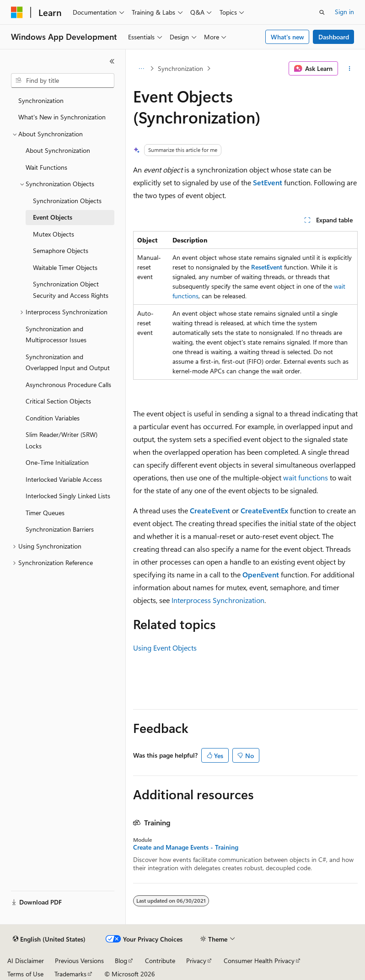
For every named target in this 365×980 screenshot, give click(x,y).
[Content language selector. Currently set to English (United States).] (49, 939)
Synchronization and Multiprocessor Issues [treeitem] (56, 334)
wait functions (306, 477)
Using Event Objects (165, 648)
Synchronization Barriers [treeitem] (60, 529)
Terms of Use (25, 974)
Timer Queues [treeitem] (45, 513)
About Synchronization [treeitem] (58, 150)
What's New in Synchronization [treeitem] (62, 117)
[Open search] (322, 12)
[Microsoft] (17, 12)
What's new (287, 37)
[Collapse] (112, 61)
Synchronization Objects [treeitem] (67, 201)
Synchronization (180, 68)
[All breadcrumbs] (141, 69)
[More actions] (350, 69)
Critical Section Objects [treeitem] (58, 401)
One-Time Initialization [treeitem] (57, 462)
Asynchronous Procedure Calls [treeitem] (68, 385)
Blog (121, 961)
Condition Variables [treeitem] (53, 418)
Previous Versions (79, 961)
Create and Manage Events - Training (186, 847)
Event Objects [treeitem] (53, 217)
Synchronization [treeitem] (41, 100)
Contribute (160, 961)
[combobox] (63, 81)
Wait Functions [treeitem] (46, 167)
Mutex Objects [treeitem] (54, 234)
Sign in (344, 12)
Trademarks (70, 974)
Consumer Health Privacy (259, 961)
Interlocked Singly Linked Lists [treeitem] (68, 496)
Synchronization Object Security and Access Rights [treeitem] (71, 290)
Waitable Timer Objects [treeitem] (65, 267)
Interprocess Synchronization (218, 600)
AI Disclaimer (26, 961)
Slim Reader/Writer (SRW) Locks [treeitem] (62, 440)
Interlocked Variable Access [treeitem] (64, 479)
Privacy (196, 961)
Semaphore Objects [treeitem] (61, 250)
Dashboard (334, 37)
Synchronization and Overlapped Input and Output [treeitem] (68, 362)
